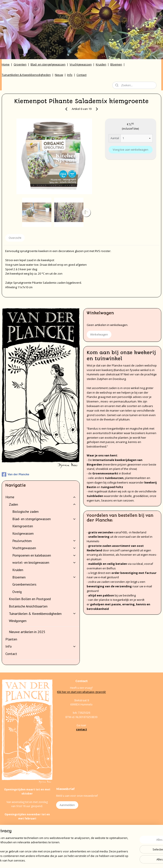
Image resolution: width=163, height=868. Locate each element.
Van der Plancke (15, 474)
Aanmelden (67, 805)
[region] (53, 845)
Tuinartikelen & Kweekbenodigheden (26, 75)
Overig (17, 592)
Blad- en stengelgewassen (48, 64)
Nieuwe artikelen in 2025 (27, 632)
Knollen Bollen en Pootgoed (30, 599)
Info (70, 75)
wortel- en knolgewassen (44, 562)
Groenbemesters (24, 584)
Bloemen (116, 64)
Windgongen (18, 621)
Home (6, 64)
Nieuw (59, 75)
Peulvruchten (44, 541)
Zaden (42, 504)
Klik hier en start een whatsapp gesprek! (81, 692)
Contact (81, 75)
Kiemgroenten (23, 526)
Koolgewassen (23, 533)
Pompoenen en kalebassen (44, 555)
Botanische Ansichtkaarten (28, 606)
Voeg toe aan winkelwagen (130, 150)
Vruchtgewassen (81, 64)
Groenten (20, 64)
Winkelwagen (99, 334)
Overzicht (15, 238)
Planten (11, 639)
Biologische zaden (25, 511)
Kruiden (101, 64)
